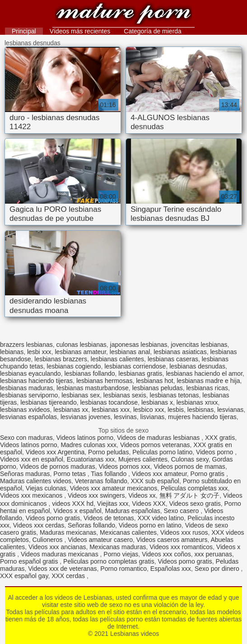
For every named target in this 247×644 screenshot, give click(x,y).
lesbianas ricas (207, 388)
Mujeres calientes (143, 459)
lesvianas (230, 410)
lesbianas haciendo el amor (204, 373)
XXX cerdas (69, 576)
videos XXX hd (73, 504)
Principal (24, 31)
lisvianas (153, 417)
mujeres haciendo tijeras (202, 417)
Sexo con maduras (26, 438)
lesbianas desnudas (197, 366)
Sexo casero (182, 511)
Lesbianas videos (123, 15)
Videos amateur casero (100, 540)
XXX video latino (161, 518)
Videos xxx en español (32, 459)
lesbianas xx (71, 410)
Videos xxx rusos (184, 532)
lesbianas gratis (140, 373)
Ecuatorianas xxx (91, 459)
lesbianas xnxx (197, 402)
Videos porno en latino (150, 525)
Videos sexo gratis (195, 504)
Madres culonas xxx (89, 445)
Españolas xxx (171, 569)
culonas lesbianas (82, 345)
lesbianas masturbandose (93, 388)
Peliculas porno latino (162, 452)
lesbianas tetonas (175, 395)
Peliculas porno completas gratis (109, 561)
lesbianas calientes (117, 359)
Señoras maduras (25, 474)
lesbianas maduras (27, 388)
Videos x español (77, 511)
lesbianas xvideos (25, 410)
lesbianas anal (130, 352)
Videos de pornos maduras (58, 467)
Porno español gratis (30, 561)
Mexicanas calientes (128, 532)
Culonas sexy (190, 459)
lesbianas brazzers (61, 359)
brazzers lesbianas (26, 345)
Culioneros (49, 540)
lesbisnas (200, 410)
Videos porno (215, 452)
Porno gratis (208, 474)
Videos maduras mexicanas (61, 554)
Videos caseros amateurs (172, 540)
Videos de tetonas (109, 518)
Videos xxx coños (166, 554)
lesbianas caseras (173, 359)
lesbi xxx (39, 352)
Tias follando (110, 474)
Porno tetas (70, 474)
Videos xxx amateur (159, 474)
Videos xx (142, 495)
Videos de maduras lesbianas (159, 438)
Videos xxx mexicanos (32, 495)
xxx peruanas (213, 554)
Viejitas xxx (113, 504)
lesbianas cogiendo (74, 366)
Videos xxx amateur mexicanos (114, 488)
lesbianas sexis (125, 395)
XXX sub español (155, 481)
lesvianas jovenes (86, 417)
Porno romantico (123, 569)
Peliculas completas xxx (194, 488)
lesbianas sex (81, 395)
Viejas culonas (46, 488)
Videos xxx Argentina (55, 452)
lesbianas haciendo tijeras (36, 381)
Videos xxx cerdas (39, 525)
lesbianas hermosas (105, 381)
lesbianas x (157, 402)
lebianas (12, 352)
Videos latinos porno (85, 438)
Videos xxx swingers (96, 495)
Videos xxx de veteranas (62, 569)
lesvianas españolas (28, 417)
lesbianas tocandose (109, 402)
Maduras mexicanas (68, 532)
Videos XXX (149, 504)
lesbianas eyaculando (30, 373)
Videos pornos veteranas (155, 445)
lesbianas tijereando (49, 402)
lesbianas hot (155, 381)
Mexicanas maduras (118, 547)
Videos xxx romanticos (181, 547)
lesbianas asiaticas (180, 352)
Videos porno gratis (53, 518)
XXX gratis (220, 438)
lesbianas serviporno (29, 395)
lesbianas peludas (158, 388)
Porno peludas (108, 452)
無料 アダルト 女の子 (190, 495)
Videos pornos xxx (124, 467)
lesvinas (125, 417)
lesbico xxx (149, 410)
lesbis (176, 410)
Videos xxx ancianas (57, 547)
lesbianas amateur (80, 352)
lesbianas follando (89, 373)
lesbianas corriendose (135, 366)
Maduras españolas (132, 511)
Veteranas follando (101, 481)
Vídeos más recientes (80, 31)
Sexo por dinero (218, 569)
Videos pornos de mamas (189, 467)
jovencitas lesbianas (199, 345)
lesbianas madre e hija (208, 381)
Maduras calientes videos (36, 481)
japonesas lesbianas (139, 345)
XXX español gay (24, 576)
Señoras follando (91, 525)
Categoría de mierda (153, 31)
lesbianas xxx (111, 410)
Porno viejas (121, 554)
